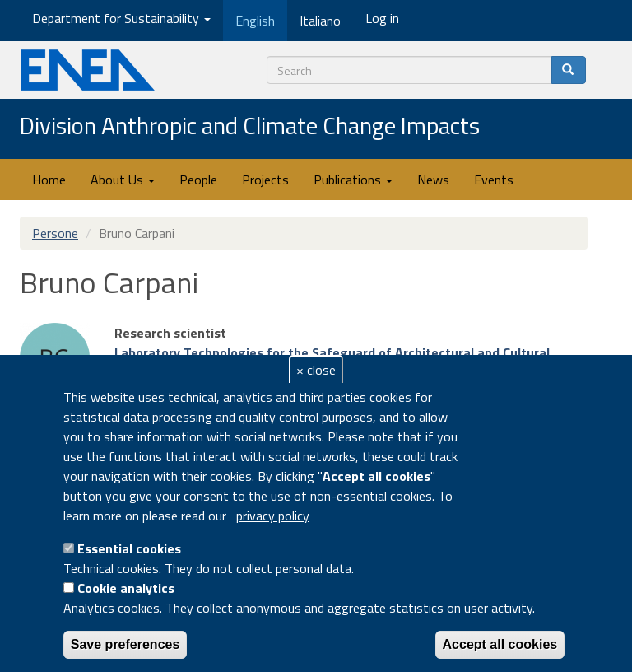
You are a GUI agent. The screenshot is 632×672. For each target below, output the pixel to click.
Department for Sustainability (121, 18)
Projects (265, 180)
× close (316, 370)
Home (49, 180)
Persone (55, 233)
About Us (123, 180)
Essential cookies (129, 548)
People (198, 180)
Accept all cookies (500, 644)
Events (494, 180)
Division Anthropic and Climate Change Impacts (250, 127)
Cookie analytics (126, 588)
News (433, 180)
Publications (353, 180)
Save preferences (125, 644)
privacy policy (273, 516)
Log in (382, 18)
